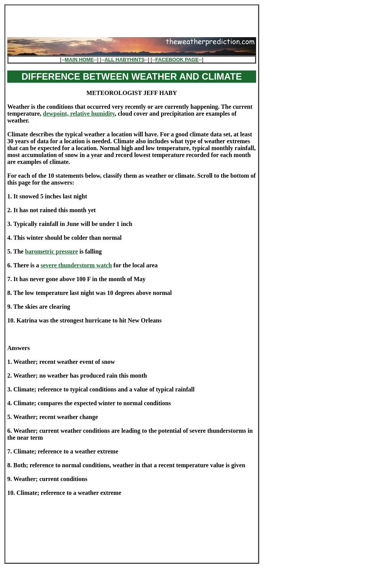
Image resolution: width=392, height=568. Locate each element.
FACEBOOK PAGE (177, 60)
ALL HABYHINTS (124, 60)
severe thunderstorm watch (76, 265)
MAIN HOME (79, 60)
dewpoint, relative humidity (79, 114)
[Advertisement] (132, 19)
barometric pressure (51, 251)
